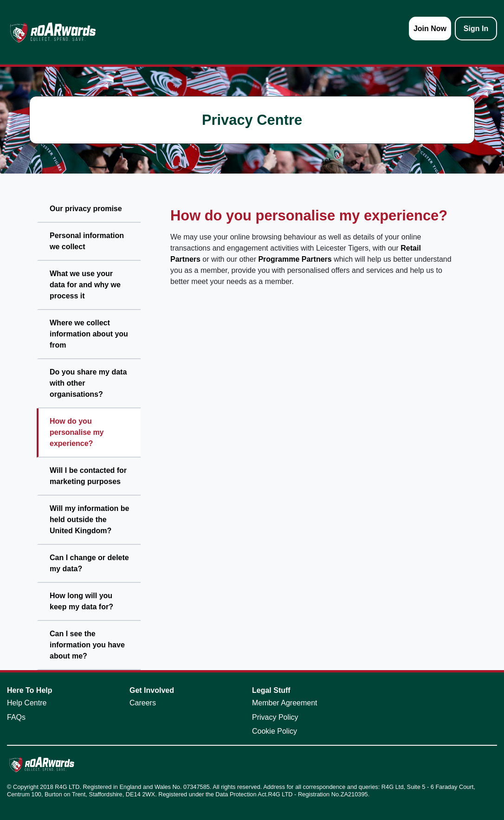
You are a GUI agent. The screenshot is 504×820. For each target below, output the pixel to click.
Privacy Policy (275, 717)
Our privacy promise (86, 209)
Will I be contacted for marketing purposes (88, 476)
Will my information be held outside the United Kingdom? (89, 520)
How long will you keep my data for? (81, 601)
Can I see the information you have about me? (87, 645)
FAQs (16, 717)
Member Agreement (285, 703)
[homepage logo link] (53, 32)
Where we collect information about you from (89, 334)
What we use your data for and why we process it (85, 285)
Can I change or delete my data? (89, 563)
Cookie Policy (275, 731)
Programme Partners (295, 259)
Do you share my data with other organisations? (88, 383)
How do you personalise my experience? (77, 432)
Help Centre (27, 703)
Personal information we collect (87, 241)
